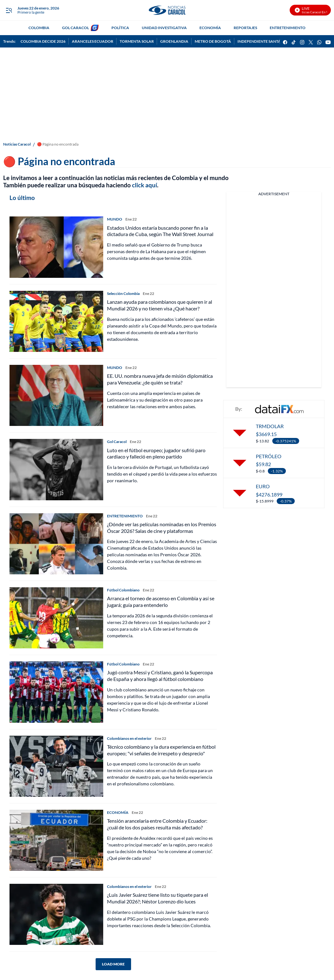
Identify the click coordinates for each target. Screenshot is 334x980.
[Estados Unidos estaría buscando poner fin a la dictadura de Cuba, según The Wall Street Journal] (56, 247)
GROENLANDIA (174, 41)
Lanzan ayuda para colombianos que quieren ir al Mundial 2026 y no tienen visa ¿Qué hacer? (160, 305)
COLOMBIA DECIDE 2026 (43, 41)
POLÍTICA (120, 28)
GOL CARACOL (76, 28)
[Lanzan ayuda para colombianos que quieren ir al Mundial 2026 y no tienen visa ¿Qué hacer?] (56, 321)
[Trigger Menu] (9, 10)
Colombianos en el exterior (129, 738)
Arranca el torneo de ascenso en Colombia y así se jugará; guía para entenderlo (161, 602)
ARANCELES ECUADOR (93, 41)
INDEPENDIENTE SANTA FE (262, 41)
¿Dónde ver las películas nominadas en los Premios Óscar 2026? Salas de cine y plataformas (162, 527)
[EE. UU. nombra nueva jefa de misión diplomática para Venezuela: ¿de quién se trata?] (56, 395)
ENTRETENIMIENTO (288, 28)
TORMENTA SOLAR (137, 41)
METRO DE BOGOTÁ (213, 41)
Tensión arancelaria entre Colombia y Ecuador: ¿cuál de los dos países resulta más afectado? (157, 824)
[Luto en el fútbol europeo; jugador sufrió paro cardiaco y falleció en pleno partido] (56, 469)
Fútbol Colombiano (123, 590)
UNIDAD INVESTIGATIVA (164, 28)
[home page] (167, 10)
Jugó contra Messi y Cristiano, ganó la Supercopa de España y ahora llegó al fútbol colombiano (160, 676)
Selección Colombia (123, 293)
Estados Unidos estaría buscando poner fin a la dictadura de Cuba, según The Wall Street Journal (160, 231)
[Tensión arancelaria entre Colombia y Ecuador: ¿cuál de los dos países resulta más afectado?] (56, 840)
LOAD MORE (113, 964)
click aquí (145, 185)
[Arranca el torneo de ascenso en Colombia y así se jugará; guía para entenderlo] (56, 618)
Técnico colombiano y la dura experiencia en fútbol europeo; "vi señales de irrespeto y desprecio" (161, 750)
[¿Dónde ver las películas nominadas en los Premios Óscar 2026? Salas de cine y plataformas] (56, 544)
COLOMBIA (39, 28)
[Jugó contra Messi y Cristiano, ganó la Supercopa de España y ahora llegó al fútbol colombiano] (56, 692)
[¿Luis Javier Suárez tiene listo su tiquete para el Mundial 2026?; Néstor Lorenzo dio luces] (56, 914)
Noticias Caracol (17, 144)
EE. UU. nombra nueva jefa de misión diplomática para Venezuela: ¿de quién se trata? (160, 379)
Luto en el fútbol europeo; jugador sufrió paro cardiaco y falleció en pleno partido (156, 453)
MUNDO (115, 219)
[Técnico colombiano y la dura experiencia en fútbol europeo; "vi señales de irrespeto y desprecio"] (56, 766)
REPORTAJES (245, 28)
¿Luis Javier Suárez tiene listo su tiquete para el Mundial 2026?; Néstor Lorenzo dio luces (158, 898)
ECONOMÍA (210, 28)
